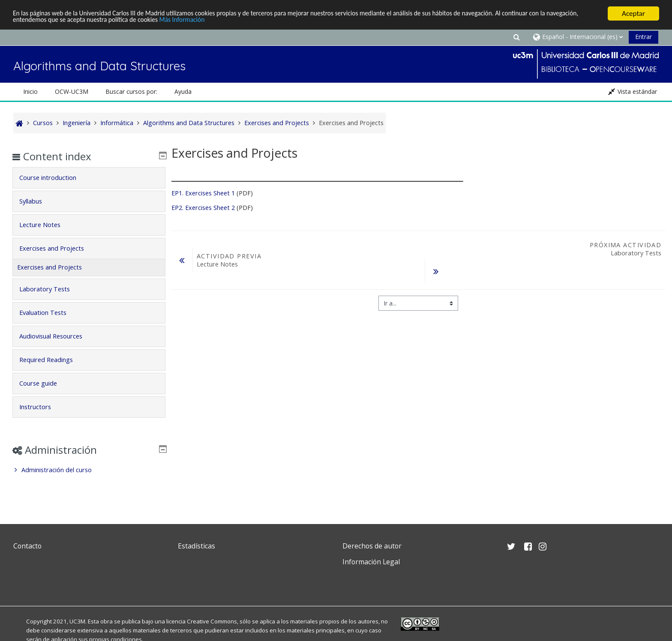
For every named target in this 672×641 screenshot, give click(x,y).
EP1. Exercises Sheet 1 (203, 193)
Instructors (41, 407)
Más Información (236, 21)
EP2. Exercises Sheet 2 (203, 208)
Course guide (44, 383)
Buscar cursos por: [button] (131, 91)
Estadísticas (196, 546)
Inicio (30, 91)
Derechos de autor (372, 546)
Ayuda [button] (183, 91)
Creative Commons (212, 621)
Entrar (643, 37)
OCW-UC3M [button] (72, 91)
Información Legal (371, 562)
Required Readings (52, 360)
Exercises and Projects (58, 248)
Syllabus (37, 201)
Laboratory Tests (51, 289)
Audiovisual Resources (57, 336)
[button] (516, 37)
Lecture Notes (46, 225)
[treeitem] (89, 470)
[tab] (89, 178)
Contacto (27, 546)
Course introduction (54, 178)
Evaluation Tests (49, 313)
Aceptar (633, 13)
